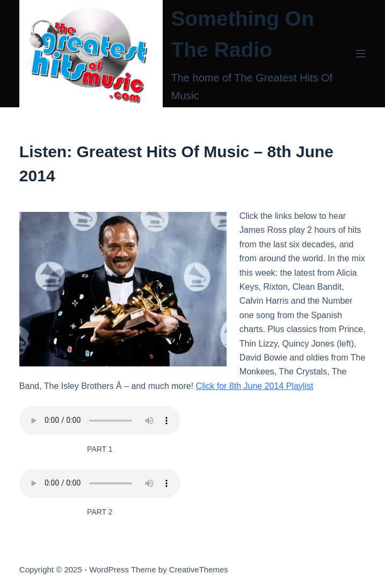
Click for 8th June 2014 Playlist (255, 386)
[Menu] (361, 54)
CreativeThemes (199, 569)
